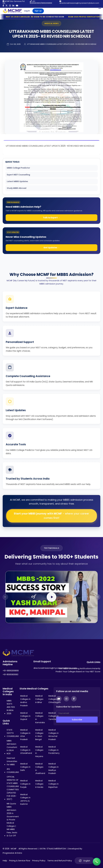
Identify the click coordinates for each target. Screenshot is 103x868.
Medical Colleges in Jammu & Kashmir (25, 799)
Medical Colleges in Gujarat (25, 716)
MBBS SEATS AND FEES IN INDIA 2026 (11, 707)
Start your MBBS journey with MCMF (51, 516)
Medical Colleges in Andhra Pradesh (25, 701)
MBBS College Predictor (18, 168)
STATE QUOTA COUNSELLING (13, 733)
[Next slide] (98, 597)
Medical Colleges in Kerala (39, 784)
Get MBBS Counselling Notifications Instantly (80, 668)
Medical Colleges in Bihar (39, 699)
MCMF (14, 849)
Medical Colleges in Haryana (39, 752)
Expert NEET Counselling (18, 175)
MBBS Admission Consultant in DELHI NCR (12, 747)
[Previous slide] (5, 597)
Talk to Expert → (51, 218)
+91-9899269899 (11, 671)
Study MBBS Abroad (17, 188)
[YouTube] (59, 699)
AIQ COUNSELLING (13, 771)
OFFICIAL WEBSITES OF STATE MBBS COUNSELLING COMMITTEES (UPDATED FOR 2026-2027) (13, 788)
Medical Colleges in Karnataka (40, 718)
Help (5, 861)
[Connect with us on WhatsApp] (97, 862)
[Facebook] (74, 699)
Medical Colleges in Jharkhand (40, 769)
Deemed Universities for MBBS (12, 761)
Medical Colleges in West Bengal (39, 735)
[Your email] (78, 713)
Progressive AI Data (12, 853)
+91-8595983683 (10, 675)
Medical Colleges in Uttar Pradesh (25, 735)
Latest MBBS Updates (17, 181)
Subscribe (77, 720)
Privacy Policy (39, 861)
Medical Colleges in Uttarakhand (26, 750)
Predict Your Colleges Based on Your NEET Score (78, 672)
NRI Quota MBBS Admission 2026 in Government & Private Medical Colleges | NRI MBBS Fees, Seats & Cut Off (13, 820)
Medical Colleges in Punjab (25, 784)
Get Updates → (52, 248)
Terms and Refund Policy (60, 861)
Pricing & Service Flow (20, 861)
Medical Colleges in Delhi (25, 767)
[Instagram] (66, 699)
